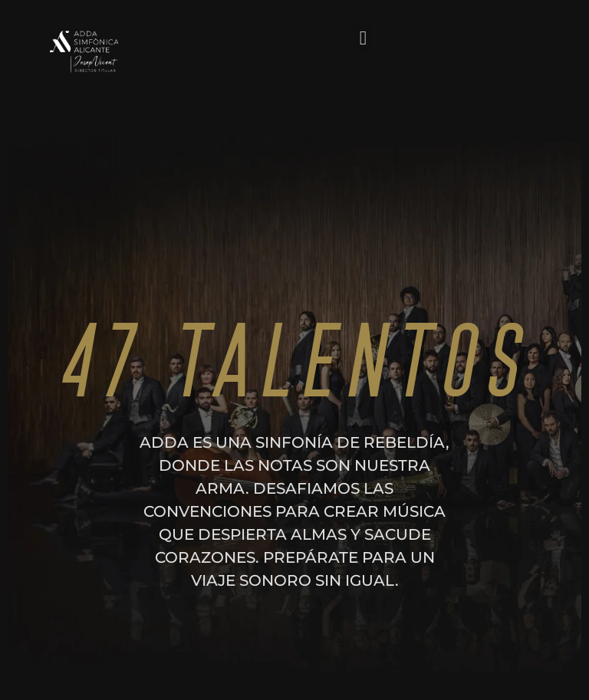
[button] (364, 38)
